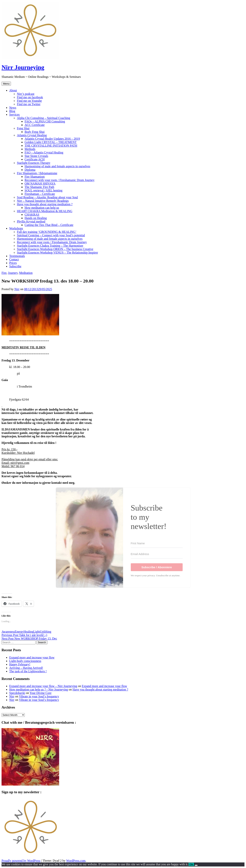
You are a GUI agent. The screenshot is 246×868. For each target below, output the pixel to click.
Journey (13, 273)
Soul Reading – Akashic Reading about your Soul (47, 197)
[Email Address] (157, 554)
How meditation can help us (42, 208)
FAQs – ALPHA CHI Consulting (45, 121)
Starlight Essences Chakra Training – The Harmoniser (50, 246)
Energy (19, 632)
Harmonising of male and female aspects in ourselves (57, 166)
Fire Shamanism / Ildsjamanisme (37, 173)
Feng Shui (23, 128)
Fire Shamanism (35, 177)
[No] (196, 865)
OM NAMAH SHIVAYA (40, 184)
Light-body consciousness (25, 661)
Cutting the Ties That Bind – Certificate (49, 225)
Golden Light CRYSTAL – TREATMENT (51, 142)
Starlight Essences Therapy (34, 163)
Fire (4, 273)
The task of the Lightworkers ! (28, 671)
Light (37, 632)
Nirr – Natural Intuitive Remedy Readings (43, 201)
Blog (12, 111)
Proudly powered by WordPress (21, 861)
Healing (29, 632)
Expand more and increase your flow (32, 657)
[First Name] (157, 543)
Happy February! (20, 664)
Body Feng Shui (35, 132)
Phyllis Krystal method (31, 221)
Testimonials (17, 256)
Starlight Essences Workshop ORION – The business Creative (55, 249)
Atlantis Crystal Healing (32, 135)
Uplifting (46, 632)
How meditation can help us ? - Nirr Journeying (39, 689)
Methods (30, 149)
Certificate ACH (35, 159)
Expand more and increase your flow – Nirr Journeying (43, 686)
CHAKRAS (32, 215)
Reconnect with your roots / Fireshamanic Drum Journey (60, 180)
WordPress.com (76, 861)
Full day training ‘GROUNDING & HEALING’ (47, 232)
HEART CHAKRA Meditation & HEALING (45, 211)
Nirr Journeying (23, 67)
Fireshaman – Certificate (40, 194)
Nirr (17, 289)
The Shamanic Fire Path (39, 187)
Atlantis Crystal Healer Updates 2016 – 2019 (52, 139)
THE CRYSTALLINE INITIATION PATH (51, 146)
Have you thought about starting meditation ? (45, 204)
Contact (14, 259)
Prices (13, 263)
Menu (6, 84)
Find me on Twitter (29, 104)
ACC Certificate (35, 125)
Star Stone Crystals (36, 156)
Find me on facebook (30, 97)
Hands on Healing (36, 218)
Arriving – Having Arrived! (26, 668)
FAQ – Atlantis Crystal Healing (44, 152)
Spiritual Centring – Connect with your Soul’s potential (51, 235)
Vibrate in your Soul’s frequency (39, 696)
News (13, 108)
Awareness (8, 632)
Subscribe (15, 266)
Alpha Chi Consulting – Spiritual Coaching (43, 118)
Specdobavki (17, 693)
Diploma (30, 170)
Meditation (26, 273)
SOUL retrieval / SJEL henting (43, 190)
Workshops (16, 228)
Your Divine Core (41, 693)
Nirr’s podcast (26, 94)
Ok (191, 864)
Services (14, 115)
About (13, 90)
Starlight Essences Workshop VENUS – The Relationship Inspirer (57, 253)
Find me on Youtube (29, 101)
